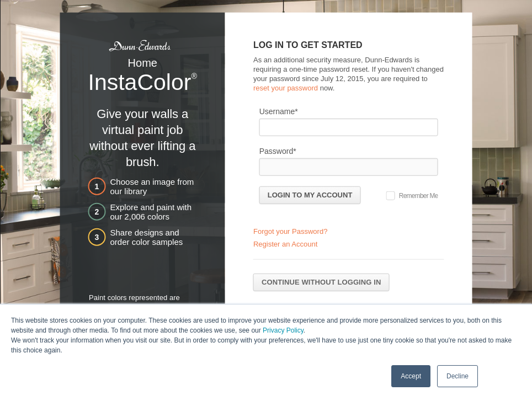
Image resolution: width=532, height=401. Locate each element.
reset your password (286, 87)
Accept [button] (411, 376)
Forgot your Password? (290, 231)
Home (143, 63)
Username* (279, 111)
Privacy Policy (283, 330)
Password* (278, 151)
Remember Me (419, 195)
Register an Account (285, 244)
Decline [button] (457, 376)
